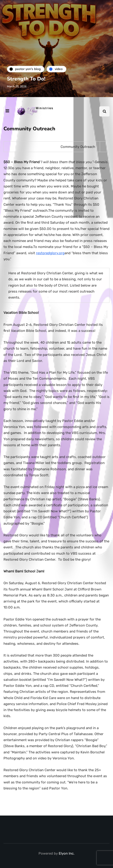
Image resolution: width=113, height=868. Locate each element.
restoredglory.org (50, 253)
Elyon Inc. (67, 853)
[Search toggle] (104, 111)
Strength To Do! (26, 79)
